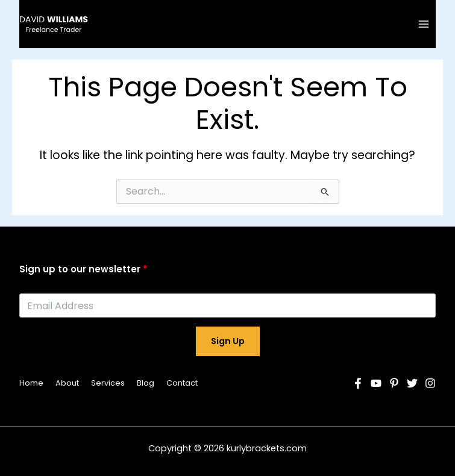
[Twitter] (412, 383)
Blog (146, 383)
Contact (182, 383)
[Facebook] (358, 383)
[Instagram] (430, 383)
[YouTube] (376, 383)
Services (108, 383)
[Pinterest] (394, 383)
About (67, 383)
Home (31, 383)
